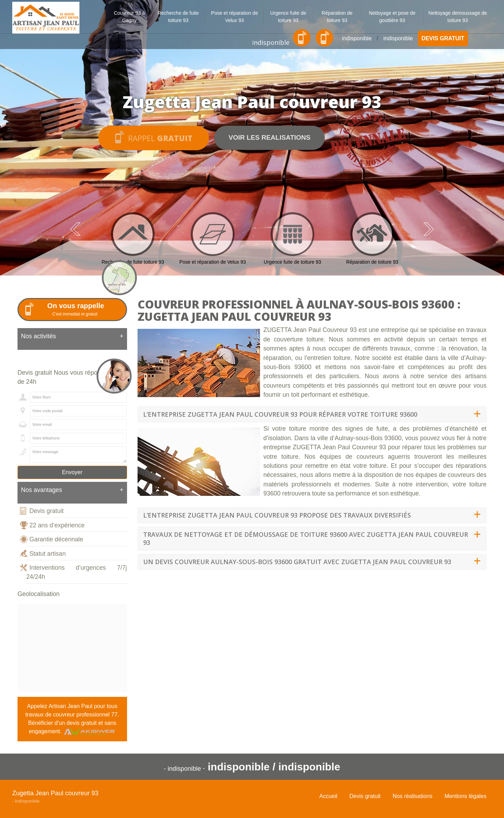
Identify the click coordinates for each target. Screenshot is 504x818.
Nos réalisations (413, 796)
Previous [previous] (75, 229)
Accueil (328, 796)
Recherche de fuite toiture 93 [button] (178, 17)
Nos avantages (72, 490)
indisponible (271, 42)
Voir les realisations (269, 137)
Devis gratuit (443, 38)
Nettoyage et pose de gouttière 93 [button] (392, 17)
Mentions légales (465, 796)
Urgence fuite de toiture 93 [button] (288, 17)
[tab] (72, 339)
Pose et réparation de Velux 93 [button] (234, 17)
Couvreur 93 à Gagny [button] (129, 17)
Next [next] (429, 229)
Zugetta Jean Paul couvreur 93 (55, 793)
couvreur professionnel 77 (85, 715)
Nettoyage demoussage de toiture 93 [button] (458, 17)
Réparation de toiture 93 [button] (337, 17)
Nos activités (72, 336)
